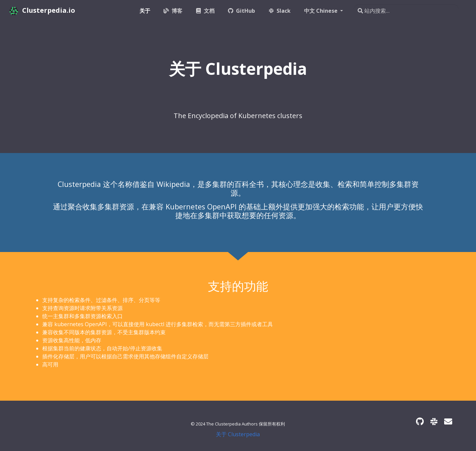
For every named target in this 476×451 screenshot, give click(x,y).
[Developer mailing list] (448, 421)
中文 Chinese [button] (321, 11)
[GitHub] (420, 421)
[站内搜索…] (406, 11)
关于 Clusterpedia (238, 434)
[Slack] (434, 421)
